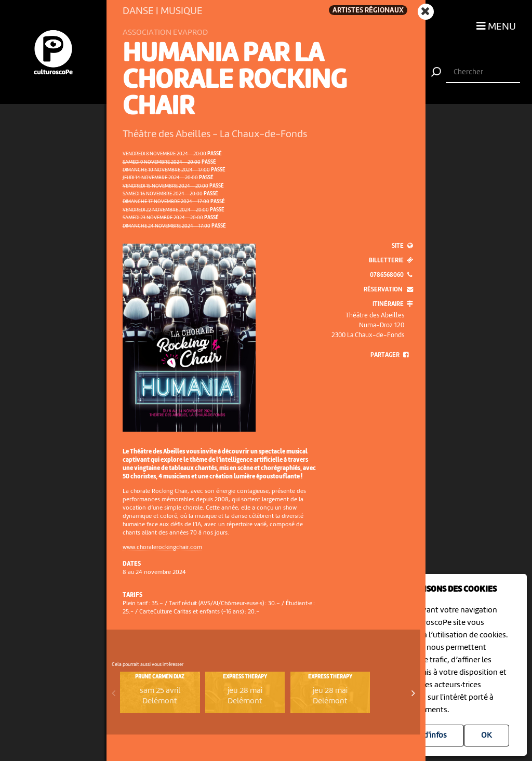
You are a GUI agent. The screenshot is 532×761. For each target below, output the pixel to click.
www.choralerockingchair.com (162, 548)
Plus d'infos (427, 736)
